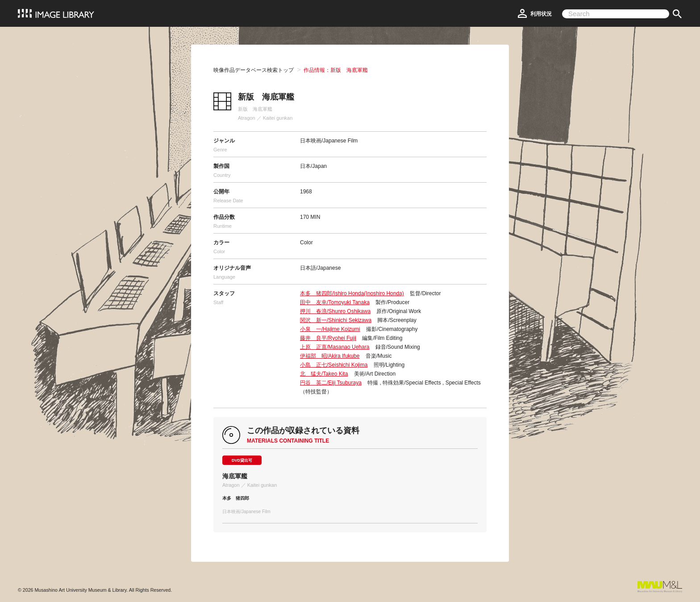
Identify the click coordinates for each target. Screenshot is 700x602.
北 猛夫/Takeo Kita (324, 374)
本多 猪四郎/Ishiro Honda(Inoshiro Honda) (352, 293)
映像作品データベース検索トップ (254, 70)
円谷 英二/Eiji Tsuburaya (331, 383)
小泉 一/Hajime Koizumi (330, 329)
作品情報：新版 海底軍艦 (336, 70)
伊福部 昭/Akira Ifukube (330, 356)
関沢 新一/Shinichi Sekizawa (336, 320)
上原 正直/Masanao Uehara (335, 347)
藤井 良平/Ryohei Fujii (328, 338)
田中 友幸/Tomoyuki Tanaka (335, 302)
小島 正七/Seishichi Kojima (334, 365)
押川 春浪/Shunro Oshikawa (335, 311)
